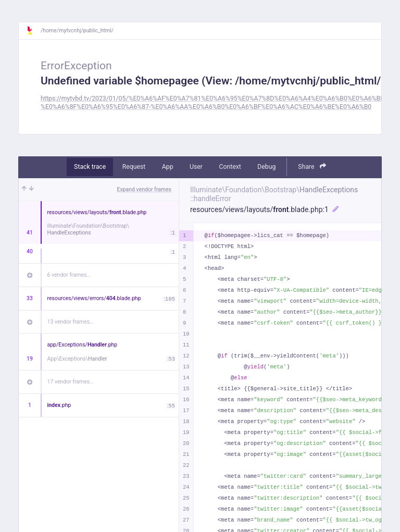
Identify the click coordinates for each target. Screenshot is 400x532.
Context (230, 167)
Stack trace (90, 167)
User (196, 167)
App (168, 167)
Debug (266, 167)
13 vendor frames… (71, 322)
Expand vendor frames (144, 189)
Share (312, 166)
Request (134, 167)
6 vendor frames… (69, 275)
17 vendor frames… (71, 382)
